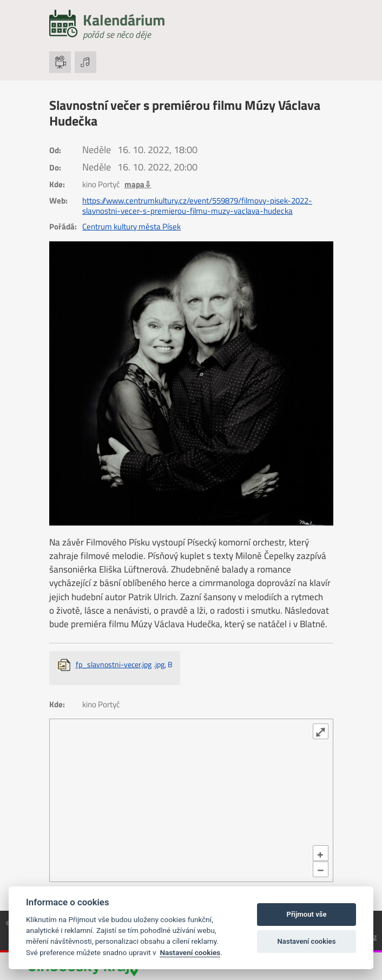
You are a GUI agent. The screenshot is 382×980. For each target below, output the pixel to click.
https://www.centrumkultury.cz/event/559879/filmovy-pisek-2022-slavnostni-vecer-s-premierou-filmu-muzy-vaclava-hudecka (197, 206)
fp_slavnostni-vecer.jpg (124, 664)
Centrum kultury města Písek (131, 227)
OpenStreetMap (85, 875)
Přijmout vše (306, 914)
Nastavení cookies (190, 952)
